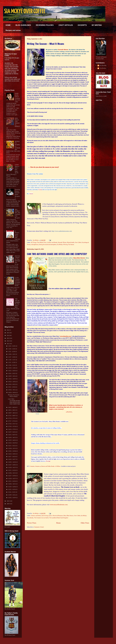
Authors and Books (52, 242)
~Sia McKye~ (36, 240)
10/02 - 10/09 (12, 379)
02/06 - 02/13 (12, 484)
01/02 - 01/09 (12, 498)
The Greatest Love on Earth (41, 518)
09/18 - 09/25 (12, 384)
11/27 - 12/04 (12, 357)
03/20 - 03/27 (12, 468)
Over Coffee (78, 242)
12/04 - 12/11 (12, 354)
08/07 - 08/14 (12, 413)
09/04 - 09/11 (12, 390)
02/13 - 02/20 (12, 481)
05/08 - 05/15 (12, 448)
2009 (8, 504)
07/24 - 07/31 (12, 418)
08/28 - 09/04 (12, 393)
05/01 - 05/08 (12, 451)
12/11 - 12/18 (12, 352)
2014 (8, 335)
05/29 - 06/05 (12, 440)
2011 (8, 344)
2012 (8, 341)
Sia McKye (60, 245)
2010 (8, 501)
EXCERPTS (82, 25)
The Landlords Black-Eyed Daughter (59, 518)
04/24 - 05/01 (12, 454)
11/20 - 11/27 (12, 360)
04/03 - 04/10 (12, 462)
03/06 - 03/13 (12, 473)
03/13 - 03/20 (12, 470)
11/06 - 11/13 (12, 365)
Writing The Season (69, 245)
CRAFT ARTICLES (66, 25)
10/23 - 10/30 (12, 371)
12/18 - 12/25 (12, 349)
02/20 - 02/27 (12, 479)
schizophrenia (35, 245)
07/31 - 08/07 (12, 416)
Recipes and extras (13, 30)
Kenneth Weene (63, 50)
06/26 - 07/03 (12, 429)
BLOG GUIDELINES (23, 25)
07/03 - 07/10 (12, 427)
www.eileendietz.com (65, 336)
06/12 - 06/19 (12, 435)
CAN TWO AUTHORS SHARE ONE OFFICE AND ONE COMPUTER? (57, 254)
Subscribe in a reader (101, 96)
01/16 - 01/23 (12, 492)
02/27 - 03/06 (12, 476)
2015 (8, 333)
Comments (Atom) (39, 527)
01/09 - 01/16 (12, 495)
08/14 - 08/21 (12, 410)
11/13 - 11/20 (12, 362)
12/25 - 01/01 (12, 346)
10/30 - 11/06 (12, 368)
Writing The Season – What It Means (46, 44)
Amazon (31, 194)
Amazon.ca (38, 466)
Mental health (71, 242)
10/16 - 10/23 (12, 373)
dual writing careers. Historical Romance (52, 516)
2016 (8, 330)
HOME (8, 25)
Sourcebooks (30, 518)
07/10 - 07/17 (12, 424)
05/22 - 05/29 (12, 443)
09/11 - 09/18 (12, 387)
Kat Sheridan (103, 66)
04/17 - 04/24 (12, 457)
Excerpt (40, 190)
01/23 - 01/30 (12, 489)
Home (58, 523)
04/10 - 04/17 (12, 459)
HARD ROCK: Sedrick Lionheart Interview (17, 97)
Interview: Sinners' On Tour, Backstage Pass (17, 259)
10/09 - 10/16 (12, 376)
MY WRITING (97, 25)
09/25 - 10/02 (12, 382)
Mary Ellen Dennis (79, 258)
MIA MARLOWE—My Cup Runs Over (17, 213)
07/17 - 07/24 (12, 421)
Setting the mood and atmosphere (48, 245)
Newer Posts (32, 523)
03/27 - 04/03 (12, 465)
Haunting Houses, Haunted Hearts (17, 192)
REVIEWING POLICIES (45, 25)
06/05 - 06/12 (12, 438)
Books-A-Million (56, 466)
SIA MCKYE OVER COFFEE (25, 12)
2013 (8, 338)
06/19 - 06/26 (12, 432)
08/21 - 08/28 (12, 407)
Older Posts (85, 523)
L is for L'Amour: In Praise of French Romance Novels (17, 282)
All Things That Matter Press (39, 242)
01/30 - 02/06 (12, 487)
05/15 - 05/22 (12, 446)
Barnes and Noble (46, 466)
